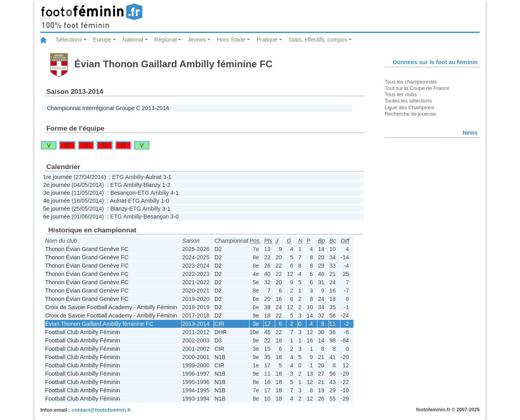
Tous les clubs (401, 94)
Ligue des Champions (409, 107)
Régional (166, 40)
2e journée (57, 185)
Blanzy (152, 185)
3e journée (57, 193)
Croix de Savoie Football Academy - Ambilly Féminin (111, 307)
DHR (221, 332)
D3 (218, 340)
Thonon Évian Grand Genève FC (87, 249)
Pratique (267, 40)
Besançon (123, 193)
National (133, 40)
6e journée (57, 217)
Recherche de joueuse (410, 114)
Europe (102, 40)
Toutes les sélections (408, 101)
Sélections (69, 40)
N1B (220, 357)
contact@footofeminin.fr (101, 410)
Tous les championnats (411, 82)
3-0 (175, 217)
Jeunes (197, 40)
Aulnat (153, 177)
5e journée (57, 209)
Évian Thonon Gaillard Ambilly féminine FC (99, 324)
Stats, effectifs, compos (318, 40)
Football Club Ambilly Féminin (83, 332)
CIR (219, 324)
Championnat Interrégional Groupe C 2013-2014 (108, 108)
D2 (218, 249)
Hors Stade (231, 40)
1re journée (58, 177)
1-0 (165, 201)
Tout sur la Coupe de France (417, 88)
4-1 (175, 193)
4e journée (57, 201)
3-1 (167, 177)
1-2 (166, 185)
